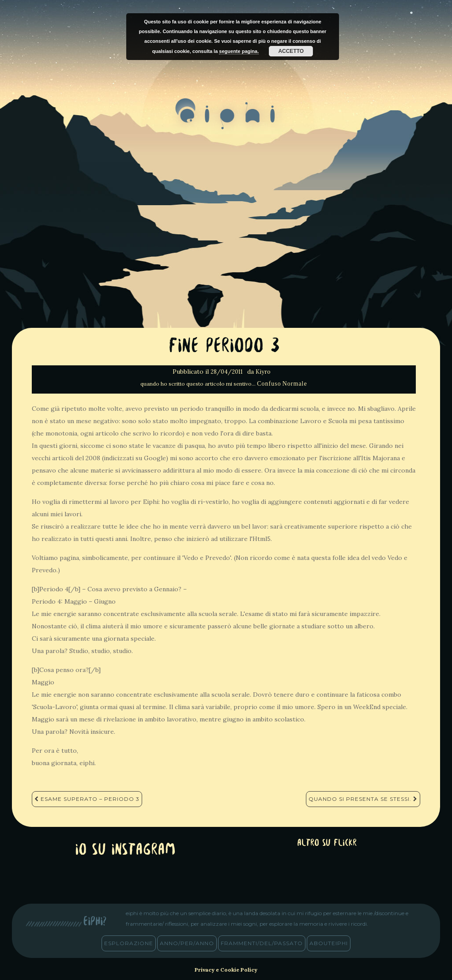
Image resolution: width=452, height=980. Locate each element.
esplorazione (129, 943)
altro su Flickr (327, 843)
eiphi (226, 121)
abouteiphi (329, 943)
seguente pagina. (239, 51)
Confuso (269, 384)
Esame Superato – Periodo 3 (87, 799)
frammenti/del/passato (262, 943)
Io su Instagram (125, 850)
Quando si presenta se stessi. (363, 799)
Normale (295, 384)
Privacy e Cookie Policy (226, 970)
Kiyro (263, 372)
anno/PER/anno (187, 943)
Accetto (291, 51)
